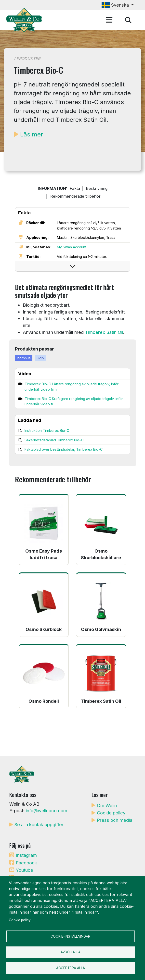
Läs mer (32, 134)
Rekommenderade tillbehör (75, 196)
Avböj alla (71, 952)
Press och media (115, 820)
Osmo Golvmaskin (101, 629)
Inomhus (24, 358)
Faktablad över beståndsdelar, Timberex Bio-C (64, 449)
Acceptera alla (71, 968)
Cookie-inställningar (70, 936)
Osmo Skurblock (44, 629)
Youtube (25, 870)
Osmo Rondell (44, 701)
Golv (40, 358)
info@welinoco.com (46, 811)
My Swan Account (72, 247)
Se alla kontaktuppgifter (39, 824)
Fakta (75, 188)
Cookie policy (111, 813)
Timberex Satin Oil (104, 332)
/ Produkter (27, 59)
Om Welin (107, 805)
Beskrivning (97, 188)
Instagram (26, 855)
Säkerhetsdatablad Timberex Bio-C (54, 440)
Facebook (26, 863)
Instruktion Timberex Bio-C (47, 430)
